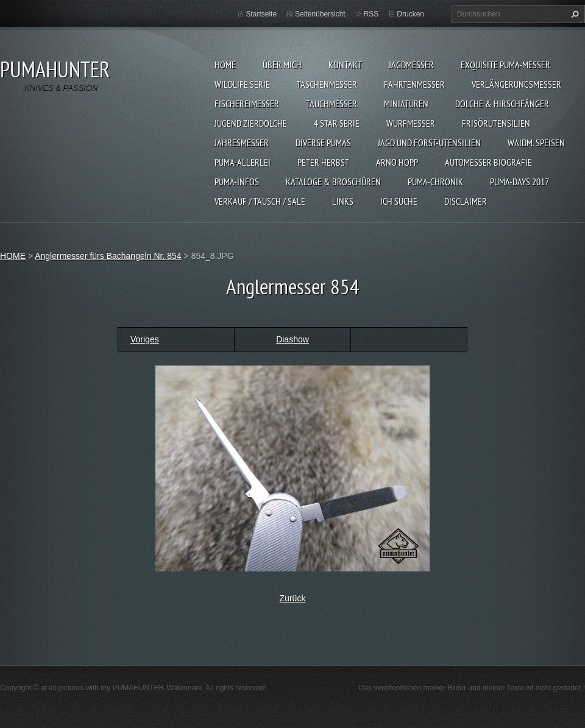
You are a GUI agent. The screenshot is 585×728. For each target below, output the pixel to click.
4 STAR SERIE (337, 123)
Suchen (573, 14)
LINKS (343, 201)
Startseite (261, 14)
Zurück (293, 598)
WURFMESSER (411, 123)
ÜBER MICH (282, 65)
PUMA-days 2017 (519, 182)
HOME (225, 65)
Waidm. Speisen (536, 143)
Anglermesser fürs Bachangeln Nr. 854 (108, 256)
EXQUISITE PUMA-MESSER (505, 65)
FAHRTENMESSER (414, 84)
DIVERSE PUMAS (323, 143)
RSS (371, 14)
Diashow (292, 339)
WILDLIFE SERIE (242, 84)
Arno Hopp (397, 162)
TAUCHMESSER (331, 104)
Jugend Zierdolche (251, 123)
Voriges (145, 339)
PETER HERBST (323, 162)
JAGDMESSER (411, 65)
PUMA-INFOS (237, 182)
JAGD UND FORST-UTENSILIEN (429, 143)
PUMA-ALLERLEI (243, 162)
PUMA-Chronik (435, 182)
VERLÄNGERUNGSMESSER (516, 84)
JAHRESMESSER (242, 143)
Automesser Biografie (488, 162)
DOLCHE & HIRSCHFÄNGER (502, 104)
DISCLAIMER (466, 201)
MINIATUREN (406, 104)
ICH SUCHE (399, 201)
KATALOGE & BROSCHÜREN (333, 182)
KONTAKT (345, 65)
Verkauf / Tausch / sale (260, 201)
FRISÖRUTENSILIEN (496, 123)
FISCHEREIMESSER (247, 104)
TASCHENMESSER (327, 84)
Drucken (410, 14)
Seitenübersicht (320, 14)
